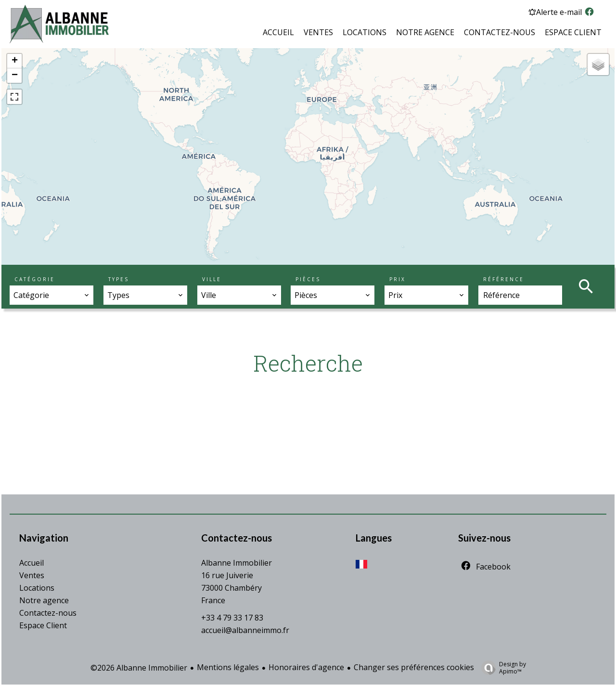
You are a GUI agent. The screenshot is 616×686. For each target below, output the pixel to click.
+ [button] (15, 61)
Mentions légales (228, 667)
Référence (504, 279)
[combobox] (51, 295)
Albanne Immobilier (237, 563)
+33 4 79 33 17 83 (232, 618)
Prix (398, 279)
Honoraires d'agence (306, 667)
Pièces (308, 279)
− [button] (15, 76)
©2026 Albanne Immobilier (139, 668)
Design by (501, 667)
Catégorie (35, 279)
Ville (212, 279)
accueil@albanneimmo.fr (245, 630)
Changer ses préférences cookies (414, 667)
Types (119, 279)
